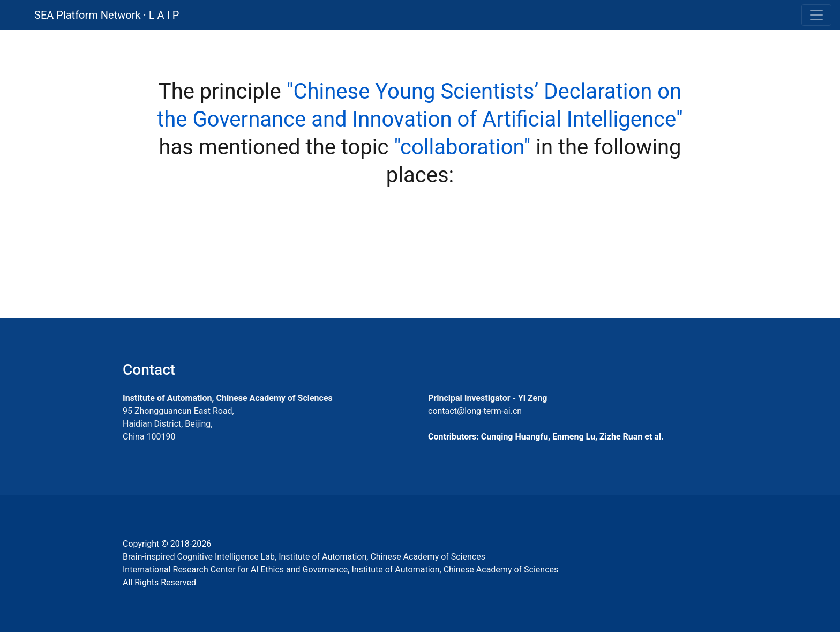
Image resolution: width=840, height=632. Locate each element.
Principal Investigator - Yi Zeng (487, 398)
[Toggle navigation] (816, 15)
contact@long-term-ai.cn (475, 411)
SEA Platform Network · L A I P (107, 15)
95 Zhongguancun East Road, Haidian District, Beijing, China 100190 (178, 424)
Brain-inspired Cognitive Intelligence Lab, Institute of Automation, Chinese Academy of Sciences (304, 557)
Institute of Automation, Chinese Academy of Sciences (228, 398)
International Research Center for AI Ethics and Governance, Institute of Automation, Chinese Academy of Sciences (340, 570)
